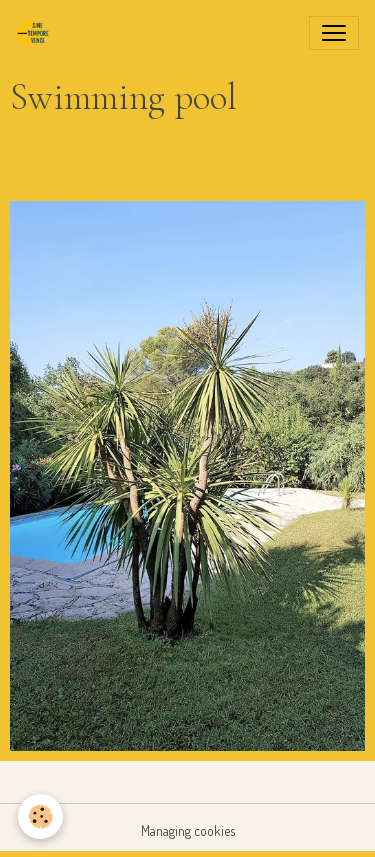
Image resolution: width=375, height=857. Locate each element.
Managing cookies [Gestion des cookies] (188, 830)
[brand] (37, 33)
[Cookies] (40, 816)
